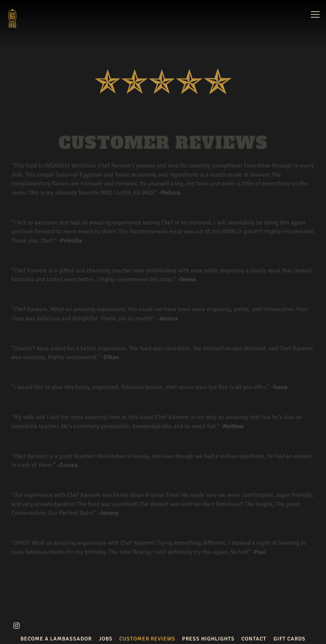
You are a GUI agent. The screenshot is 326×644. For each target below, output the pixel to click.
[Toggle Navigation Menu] (315, 14)
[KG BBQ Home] (22, 18)
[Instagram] (17, 626)
